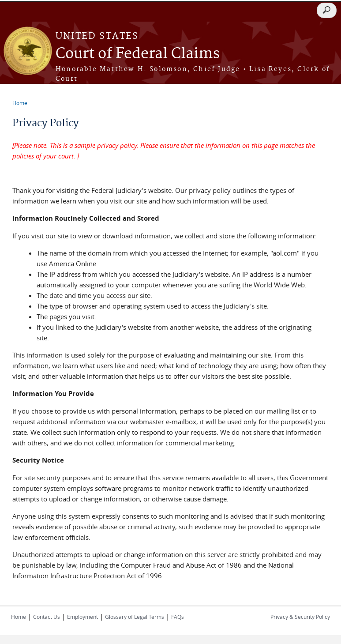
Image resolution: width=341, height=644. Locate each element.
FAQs (178, 617)
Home (20, 103)
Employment (82, 617)
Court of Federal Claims (138, 54)
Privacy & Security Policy (300, 617)
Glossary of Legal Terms (135, 617)
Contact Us (47, 617)
